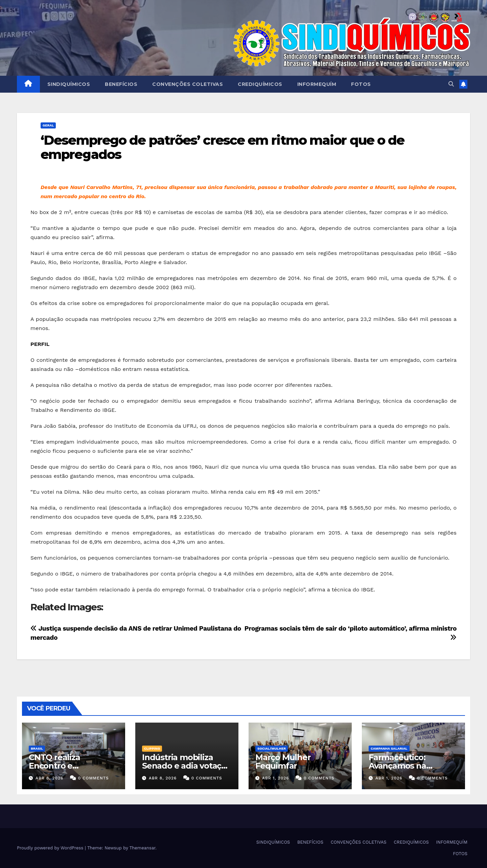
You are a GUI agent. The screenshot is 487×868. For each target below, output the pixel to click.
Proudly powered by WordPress (51, 848)
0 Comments (94, 778)
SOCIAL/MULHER (272, 748)
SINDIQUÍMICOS (69, 84)
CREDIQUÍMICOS (260, 84)
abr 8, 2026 (49, 778)
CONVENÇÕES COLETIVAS (188, 84)
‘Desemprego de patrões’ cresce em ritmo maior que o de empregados (222, 147)
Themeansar (143, 848)
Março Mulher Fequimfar (283, 761)
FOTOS (361, 84)
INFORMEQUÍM (317, 84)
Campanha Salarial (389, 748)
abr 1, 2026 (276, 778)
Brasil (37, 748)
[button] (451, 84)
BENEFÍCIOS (121, 84)
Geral (48, 125)
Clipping (152, 748)
